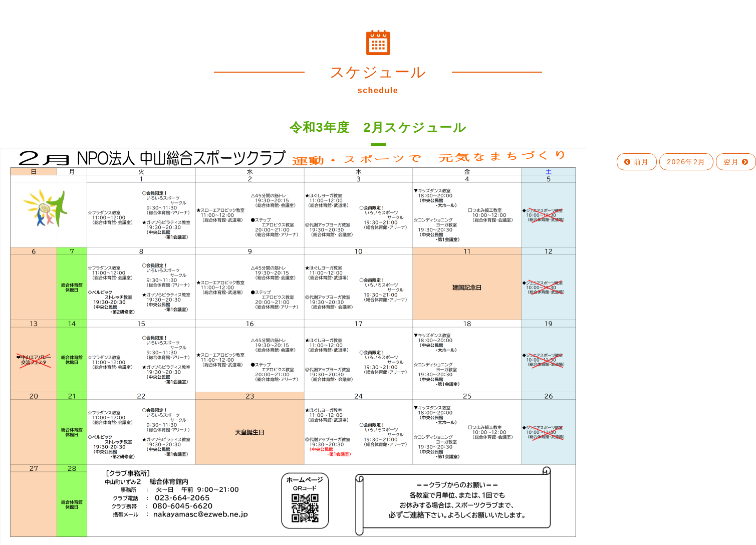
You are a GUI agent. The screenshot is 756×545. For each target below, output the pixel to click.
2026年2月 (686, 162)
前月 (637, 162)
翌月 (736, 162)
